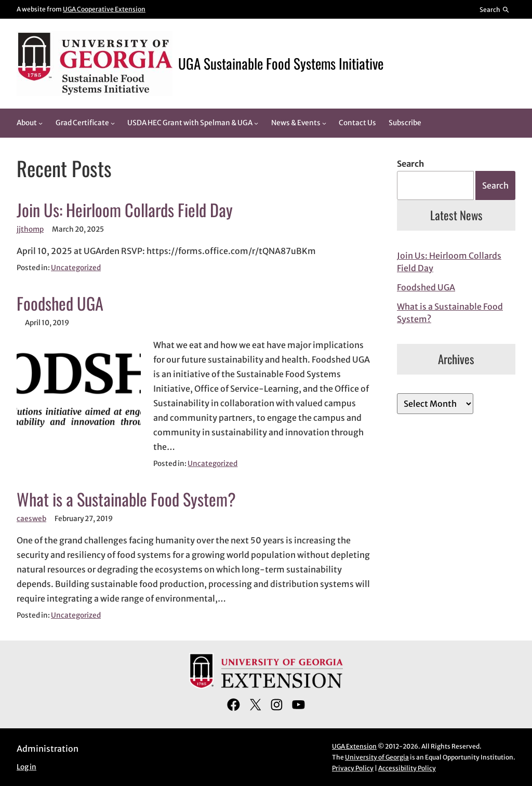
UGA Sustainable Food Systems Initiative (281, 63)
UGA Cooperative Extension (104, 9)
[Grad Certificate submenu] (113, 123)
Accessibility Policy (407, 768)
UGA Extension (354, 746)
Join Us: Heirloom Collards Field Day (125, 210)
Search (410, 164)
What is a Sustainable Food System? (126, 499)
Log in (26, 767)
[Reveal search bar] (495, 9)
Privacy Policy (353, 768)
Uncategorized (76, 268)
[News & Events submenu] (324, 123)
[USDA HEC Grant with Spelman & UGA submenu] (256, 123)
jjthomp (30, 229)
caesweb (31, 519)
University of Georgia (377, 757)
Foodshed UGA (60, 303)
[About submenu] (41, 123)
